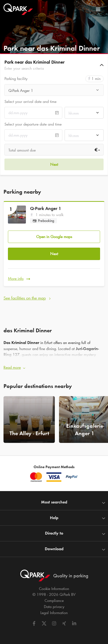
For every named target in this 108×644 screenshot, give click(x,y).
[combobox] (54, 91)
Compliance (54, 601)
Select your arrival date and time (30, 101)
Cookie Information (54, 589)
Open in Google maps (54, 237)
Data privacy (54, 607)
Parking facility (16, 79)
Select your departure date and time (33, 124)
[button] (54, 65)
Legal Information (54, 613)
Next (54, 254)
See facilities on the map (25, 298)
